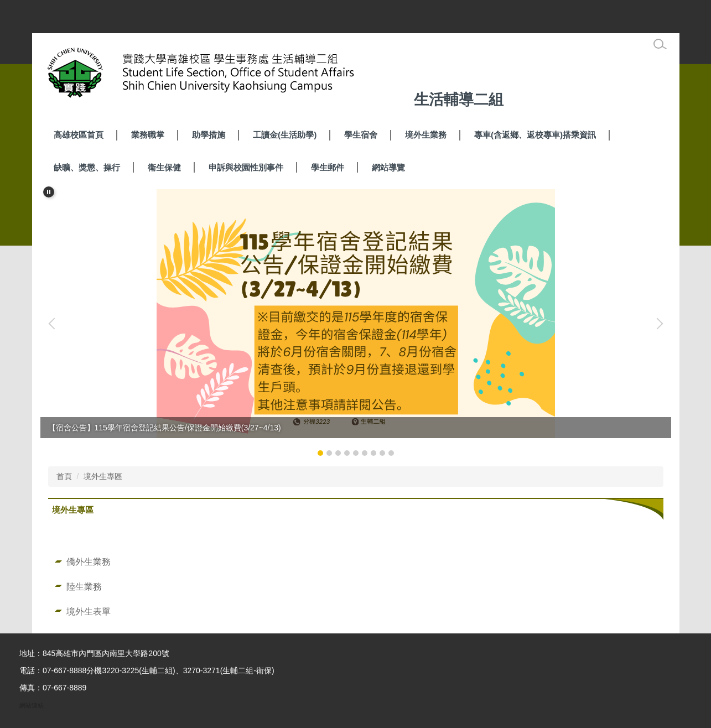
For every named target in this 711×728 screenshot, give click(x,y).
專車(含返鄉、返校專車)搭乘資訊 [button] (535, 135)
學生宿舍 (361, 135)
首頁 (64, 476)
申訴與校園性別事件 (246, 167)
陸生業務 (84, 586)
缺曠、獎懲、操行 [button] (87, 167)
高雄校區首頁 (79, 135)
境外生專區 (103, 476)
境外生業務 (426, 135)
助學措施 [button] (209, 135)
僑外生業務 (89, 561)
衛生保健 (164, 167)
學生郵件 (328, 167)
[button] (49, 192)
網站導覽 (388, 167)
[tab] (320, 453)
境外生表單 (89, 611)
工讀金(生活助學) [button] (285, 135)
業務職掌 (148, 135)
